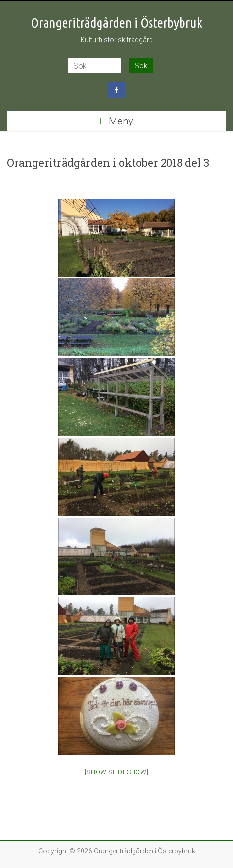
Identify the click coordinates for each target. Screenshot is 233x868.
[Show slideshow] (117, 772)
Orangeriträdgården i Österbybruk (116, 23)
